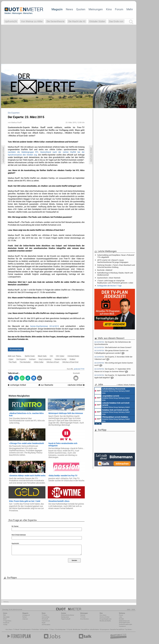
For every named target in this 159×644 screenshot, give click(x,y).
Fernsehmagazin (25, 629)
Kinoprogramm (105, 629)
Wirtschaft (45, 619)
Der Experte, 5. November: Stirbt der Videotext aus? (113, 358)
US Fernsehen (44, 629)
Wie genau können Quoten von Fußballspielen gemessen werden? (111, 352)
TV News (52, 629)
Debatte (83, 615)
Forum (119, 9)
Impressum (122, 626)
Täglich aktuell (66, 619)
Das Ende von (116, 21)
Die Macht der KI (77, 21)
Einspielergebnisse (105, 619)
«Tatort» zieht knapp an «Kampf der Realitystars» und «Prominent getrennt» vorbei (115, 282)
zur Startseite (46, 385)
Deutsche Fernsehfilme (117, 629)
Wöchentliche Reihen (68, 615)
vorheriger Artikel (17, 385)
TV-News (44, 615)
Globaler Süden (97, 21)
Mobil (5, 619)
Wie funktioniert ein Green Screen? (113, 347)
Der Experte (21, 359)
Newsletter (6, 617)
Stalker (72, 359)
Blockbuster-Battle (105, 621)
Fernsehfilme (85, 629)
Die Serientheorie (56, 21)
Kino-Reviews (85, 619)
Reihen (25, 617)
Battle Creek (30, 356)
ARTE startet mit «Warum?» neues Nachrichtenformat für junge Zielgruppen (113, 261)
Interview (25, 619)
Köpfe (44, 623)
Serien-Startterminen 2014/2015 (44, 326)
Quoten (81, 9)
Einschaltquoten (61, 629)
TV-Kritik (83, 617)
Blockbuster (77, 629)
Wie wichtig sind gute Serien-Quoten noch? (114, 364)
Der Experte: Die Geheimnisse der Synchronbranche (113, 343)
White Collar (39, 362)
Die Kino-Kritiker (105, 617)
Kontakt (121, 619)
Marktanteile (65, 617)
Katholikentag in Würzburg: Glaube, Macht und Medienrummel (115, 274)
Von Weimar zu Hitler (32, 21)
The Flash (13, 362)
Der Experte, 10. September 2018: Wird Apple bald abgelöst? (114, 377)
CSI (51, 356)
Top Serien (128, 629)
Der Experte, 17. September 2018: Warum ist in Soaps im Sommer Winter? (113, 370)
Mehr (130, 9)
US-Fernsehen (46, 625)
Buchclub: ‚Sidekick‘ (105, 270)
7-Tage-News (7, 621)
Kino (109, 9)
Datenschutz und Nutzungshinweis (124, 622)
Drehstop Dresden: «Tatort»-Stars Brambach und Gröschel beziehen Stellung (116, 266)
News (69, 9)
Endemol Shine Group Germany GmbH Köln (112, 391)
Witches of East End (70, 362)
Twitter (5, 625)
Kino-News (103, 615)
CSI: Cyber (60, 356)
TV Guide (69, 629)
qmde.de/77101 (79, 369)
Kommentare (16, 349)
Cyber (11, 359)
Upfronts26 (11, 21)
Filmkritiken (35, 629)
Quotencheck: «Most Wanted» (109, 278)
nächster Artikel (76, 385)
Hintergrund (26, 615)
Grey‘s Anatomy (45, 359)
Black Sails (42, 356)
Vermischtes (45, 617)
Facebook (6, 623)
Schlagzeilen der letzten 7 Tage (109, 286)
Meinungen (96, 9)
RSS (4, 615)
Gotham (32, 359)
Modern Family (61, 359)
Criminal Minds (73, 356)
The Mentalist (25, 362)
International (46, 621)
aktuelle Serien (95, 629)
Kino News (9, 629)
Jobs (121, 617)
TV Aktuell (16, 629)
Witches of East (53, 362)
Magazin (57, 9)
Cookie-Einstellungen (126, 624)
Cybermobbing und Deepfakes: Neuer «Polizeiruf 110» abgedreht (116, 256)
